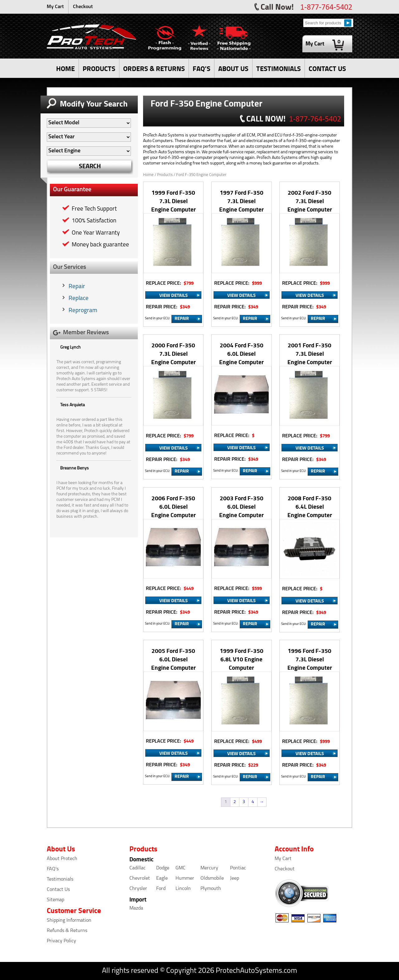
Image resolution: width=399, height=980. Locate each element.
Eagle (162, 878)
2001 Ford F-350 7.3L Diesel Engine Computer (310, 353)
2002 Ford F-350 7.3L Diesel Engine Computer (310, 201)
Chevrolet (140, 878)
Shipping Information (69, 921)
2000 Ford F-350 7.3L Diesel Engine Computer (173, 353)
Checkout (83, 7)
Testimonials (60, 879)
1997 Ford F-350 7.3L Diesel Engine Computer (241, 201)
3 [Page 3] (244, 802)
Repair (77, 287)
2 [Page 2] (235, 802)
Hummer (185, 878)
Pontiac (238, 868)
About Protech (62, 859)
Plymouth (211, 889)
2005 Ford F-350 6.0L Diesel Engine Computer (173, 659)
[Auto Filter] (89, 123)
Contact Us (58, 890)
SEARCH (90, 166)
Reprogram (83, 311)
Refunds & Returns (67, 931)
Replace (79, 299)
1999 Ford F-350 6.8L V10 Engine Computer (242, 659)
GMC (180, 868)
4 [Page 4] (253, 802)
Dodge (163, 868)
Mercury (209, 868)
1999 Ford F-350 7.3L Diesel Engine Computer (173, 201)
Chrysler (138, 889)
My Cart (55, 7)
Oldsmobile (212, 878)
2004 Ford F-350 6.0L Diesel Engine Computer (241, 353)
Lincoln (183, 889)
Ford (161, 889)
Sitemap (55, 900)
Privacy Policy (61, 941)
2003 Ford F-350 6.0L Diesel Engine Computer (241, 506)
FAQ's (53, 869)
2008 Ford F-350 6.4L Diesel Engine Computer (310, 506)
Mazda (136, 908)
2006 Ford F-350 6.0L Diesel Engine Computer (173, 506)
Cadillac (137, 868)
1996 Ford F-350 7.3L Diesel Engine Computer (310, 659)
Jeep (235, 878)
